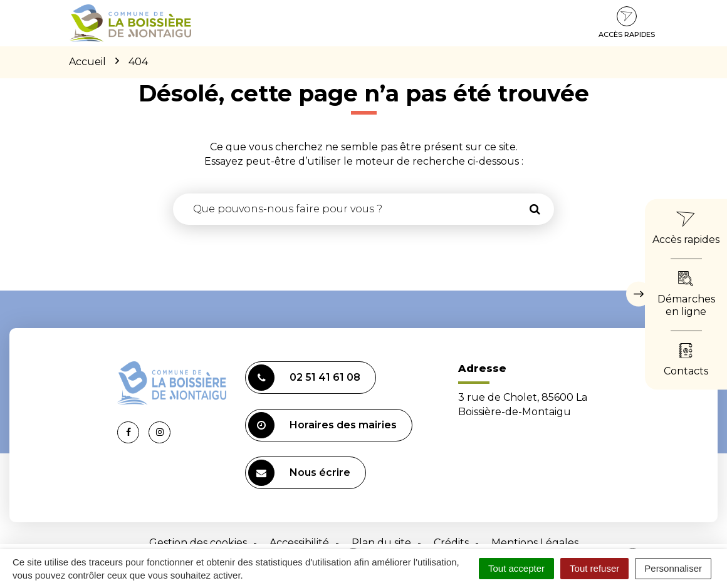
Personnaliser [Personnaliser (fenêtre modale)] (673, 568)
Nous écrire (299, 473)
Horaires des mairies (322, 425)
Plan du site (381, 543)
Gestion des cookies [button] (198, 543)
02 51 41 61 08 (304, 378)
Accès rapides (627, 23)
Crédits (451, 543)
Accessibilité (299, 543)
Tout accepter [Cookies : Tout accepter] (516, 568)
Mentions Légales (535, 543)
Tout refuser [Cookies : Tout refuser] (594, 568)
